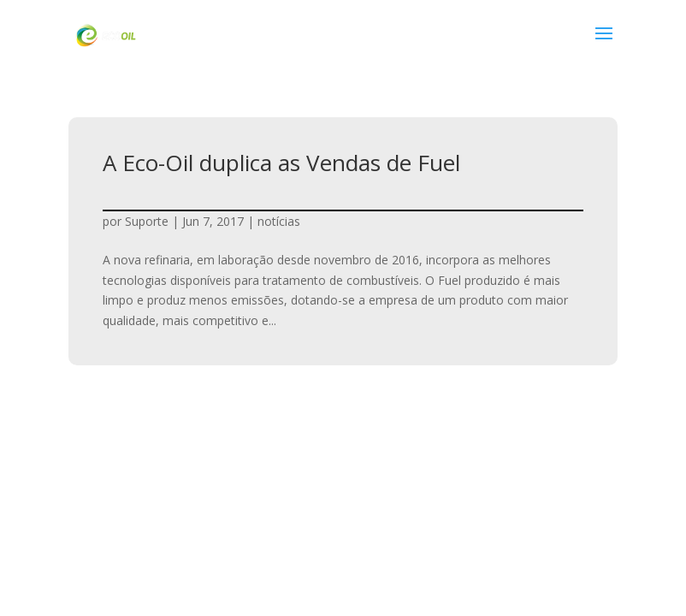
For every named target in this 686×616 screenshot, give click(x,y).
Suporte (147, 221)
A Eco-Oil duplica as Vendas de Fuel (281, 163)
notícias (279, 221)
